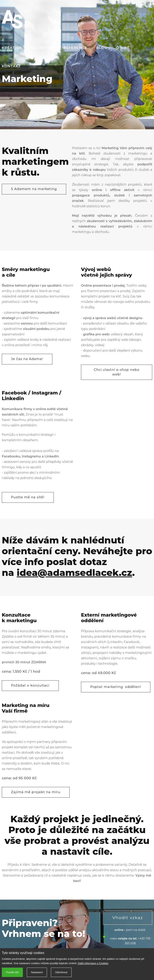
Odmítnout (61, 972)
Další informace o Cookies (93, 963)
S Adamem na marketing (34, 189)
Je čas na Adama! (27, 359)
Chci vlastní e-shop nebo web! (117, 372)
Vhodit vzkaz (128, 918)
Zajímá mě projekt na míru (36, 792)
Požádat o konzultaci (30, 685)
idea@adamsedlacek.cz (74, 573)
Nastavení (37, 972)
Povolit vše (12, 972)
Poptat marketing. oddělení (116, 687)
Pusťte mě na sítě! (28, 497)
